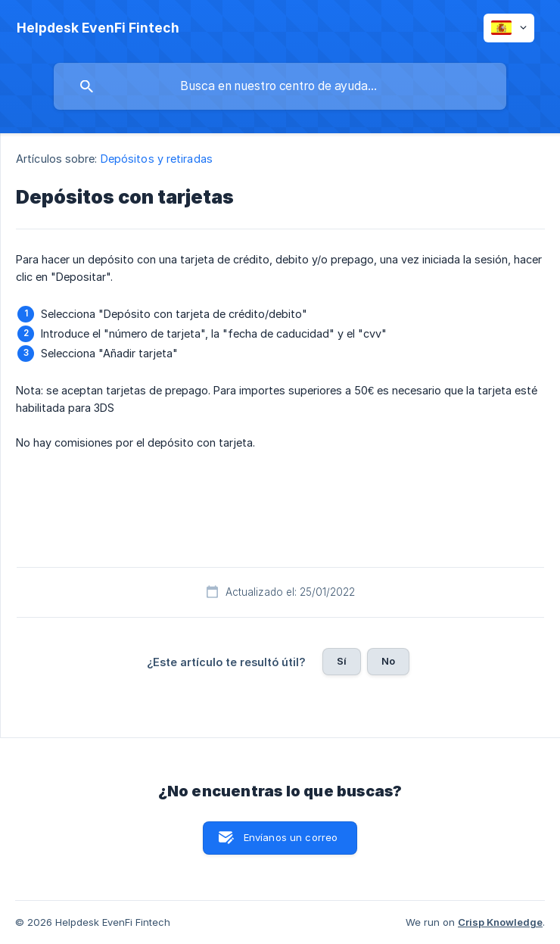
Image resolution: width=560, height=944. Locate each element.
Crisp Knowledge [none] (500, 922)
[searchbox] (280, 86)
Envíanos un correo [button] (291, 837)
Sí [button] (342, 661)
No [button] (388, 661)
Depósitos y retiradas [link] (157, 159)
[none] (98, 28)
